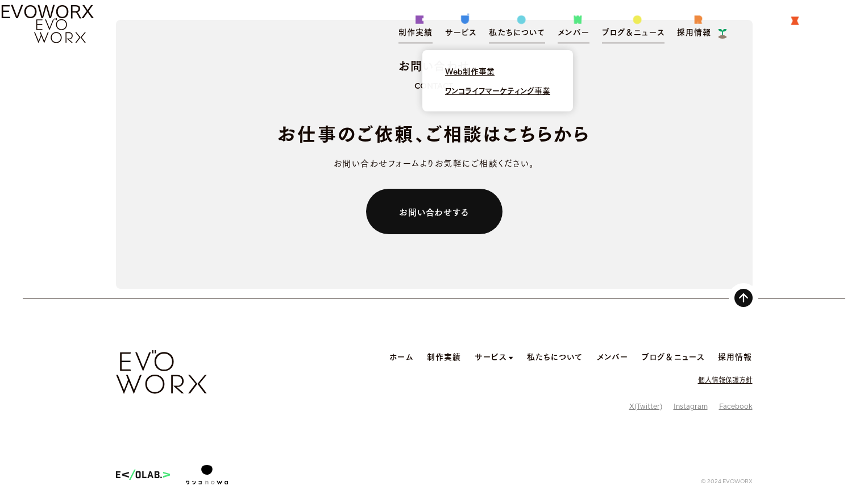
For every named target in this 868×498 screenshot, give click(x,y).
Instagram (691, 406)
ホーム (401, 356)
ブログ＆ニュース (673, 356)
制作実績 (444, 356)
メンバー (612, 356)
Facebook (736, 406)
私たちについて (555, 356)
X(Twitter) (646, 406)
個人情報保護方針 (725, 379)
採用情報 (735, 356)
